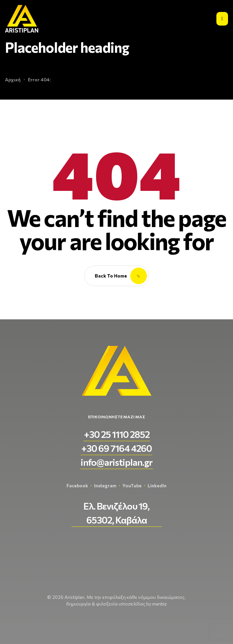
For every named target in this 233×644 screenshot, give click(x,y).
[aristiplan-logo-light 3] (22, 19)
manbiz (160, 604)
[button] (117, 434)
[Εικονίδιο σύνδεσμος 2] (222, 19)
